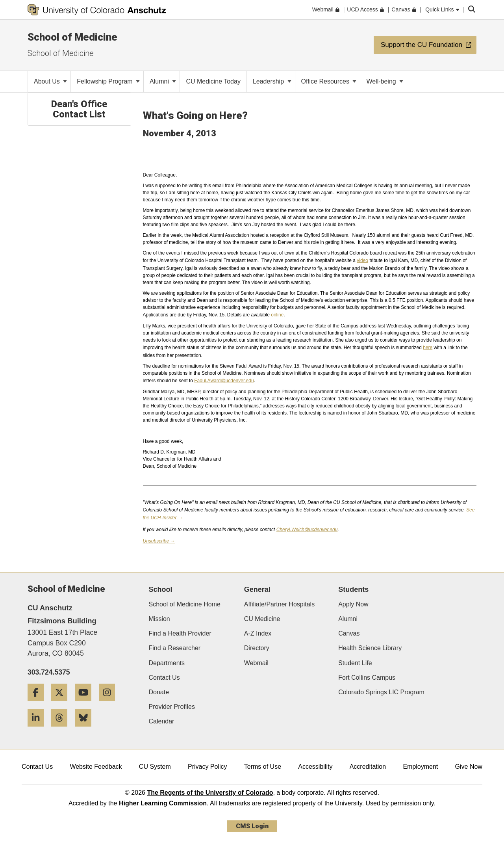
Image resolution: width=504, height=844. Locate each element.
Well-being (385, 81)
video (362, 260)
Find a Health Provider (180, 633)
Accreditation (368, 767)
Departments (167, 663)
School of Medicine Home (185, 604)
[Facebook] (39, 704)
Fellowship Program (108, 81)
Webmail (256, 663)
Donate (159, 692)
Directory (257, 648)
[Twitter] (62, 704)
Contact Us (164, 678)
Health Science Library (370, 648)
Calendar (162, 721)
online (277, 315)
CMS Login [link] (252, 826)
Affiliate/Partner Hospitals (279, 604)
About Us (50, 81)
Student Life (355, 663)
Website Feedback (96, 767)
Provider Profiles (172, 707)
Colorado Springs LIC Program (381, 692)
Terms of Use (263, 767)
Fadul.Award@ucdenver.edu (224, 381)
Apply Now (353, 604)
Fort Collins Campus (367, 678)
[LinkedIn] (39, 730)
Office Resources (329, 81)
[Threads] (62, 730)
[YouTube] (86, 704)
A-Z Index (258, 633)
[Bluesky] (86, 730)
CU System (155, 767)
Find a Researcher (175, 648)
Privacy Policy (208, 767)
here (428, 348)
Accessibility (315, 767)
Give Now (469, 767)
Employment (420, 767)
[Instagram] (110, 704)
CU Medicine (262, 619)
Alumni (163, 81)
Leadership (272, 81)
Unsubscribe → (159, 541)
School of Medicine (72, 37)
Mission (159, 619)
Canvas (349, 633)
